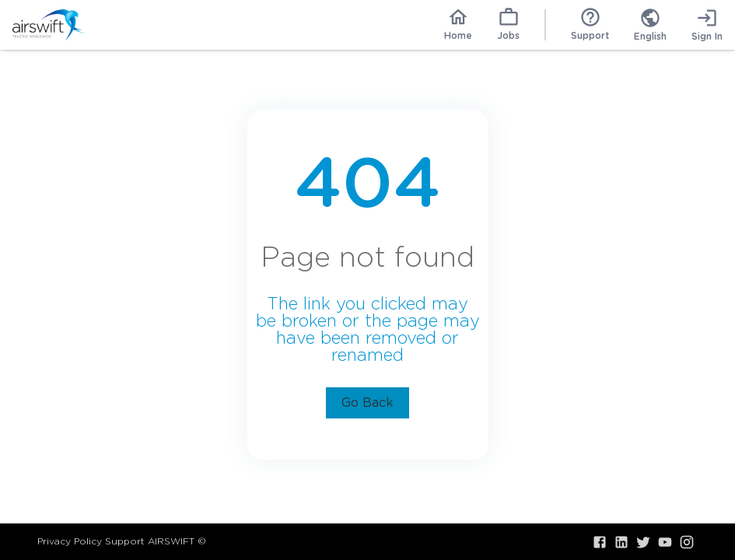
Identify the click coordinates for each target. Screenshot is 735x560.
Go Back (367, 403)
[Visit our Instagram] (687, 542)
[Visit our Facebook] (600, 542)
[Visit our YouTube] (665, 542)
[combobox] (650, 25)
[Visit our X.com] (643, 542)
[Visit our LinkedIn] (621, 542)
